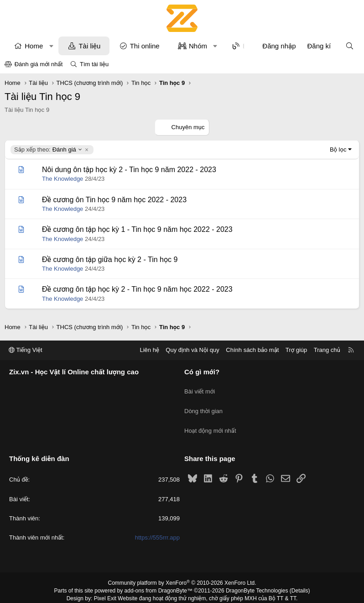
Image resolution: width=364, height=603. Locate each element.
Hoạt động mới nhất (210, 421)
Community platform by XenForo (182, 569)
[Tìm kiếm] (350, 46)
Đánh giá (48, 150)
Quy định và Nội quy (192, 350)
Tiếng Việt (26, 350)
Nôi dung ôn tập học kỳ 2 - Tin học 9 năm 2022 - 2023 (129, 170)
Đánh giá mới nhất (39, 64)
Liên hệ (149, 350)
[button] (51, 46)
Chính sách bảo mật (252, 350)
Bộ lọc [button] (338, 149)
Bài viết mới (200, 388)
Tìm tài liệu (94, 64)
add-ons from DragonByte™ (159, 577)
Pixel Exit (105, 584)
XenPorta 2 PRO (144, 592)
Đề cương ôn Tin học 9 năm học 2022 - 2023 (114, 200)
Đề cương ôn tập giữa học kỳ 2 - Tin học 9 (110, 260)
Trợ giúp (296, 350)
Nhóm (198, 46)
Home (34, 46)
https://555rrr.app (157, 524)
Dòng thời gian (203, 404)
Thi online (145, 46)
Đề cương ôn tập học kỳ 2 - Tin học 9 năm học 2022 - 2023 (137, 289)
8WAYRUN (227, 592)
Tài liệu (89, 46)
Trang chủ (327, 350)
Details (300, 577)
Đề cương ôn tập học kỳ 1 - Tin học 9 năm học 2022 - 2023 (137, 229)
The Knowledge (62, 179)
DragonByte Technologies (257, 577)
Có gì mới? (202, 372)
